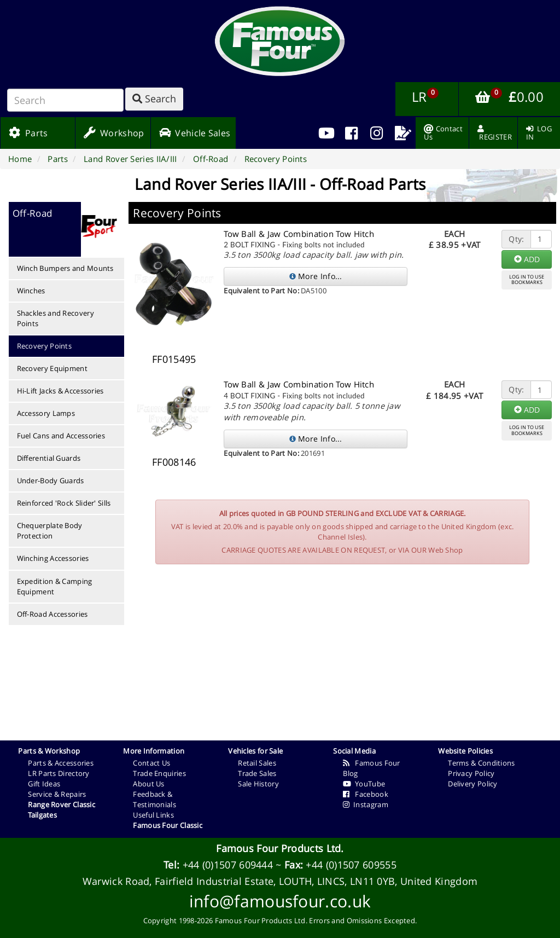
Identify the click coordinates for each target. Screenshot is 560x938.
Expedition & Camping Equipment (55, 586)
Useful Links (153, 815)
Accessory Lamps (46, 413)
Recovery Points (45, 346)
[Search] (65, 100)
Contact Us (151, 763)
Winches (31, 291)
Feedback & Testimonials (154, 799)
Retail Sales (257, 763)
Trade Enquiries (159, 773)
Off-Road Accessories (52, 614)
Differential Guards (49, 458)
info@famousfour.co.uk (280, 901)
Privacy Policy (471, 773)
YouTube (364, 784)
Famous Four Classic (168, 825)
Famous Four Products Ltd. (280, 848)
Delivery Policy (473, 784)
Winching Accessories (53, 558)
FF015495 (174, 359)
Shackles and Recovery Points (56, 318)
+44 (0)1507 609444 (228, 865)
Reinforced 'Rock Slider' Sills (64, 503)
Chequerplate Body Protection (50, 531)
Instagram (366, 804)
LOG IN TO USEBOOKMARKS (527, 280)
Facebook (366, 794)
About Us (148, 784)
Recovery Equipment (52, 368)
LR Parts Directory (59, 773)
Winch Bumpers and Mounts (65, 268)
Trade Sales (257, 773)
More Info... (316, 276)
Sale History (258, 784)
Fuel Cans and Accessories (61, 436)
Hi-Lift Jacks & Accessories (60, 391)
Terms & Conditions (481, 763)
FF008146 (174, 462)
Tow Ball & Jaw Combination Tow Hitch (299, 234)
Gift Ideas (44, 784)
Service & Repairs (57, 794)
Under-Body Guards (51, 480)
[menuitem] (351, 133)
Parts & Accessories (61, 763)
